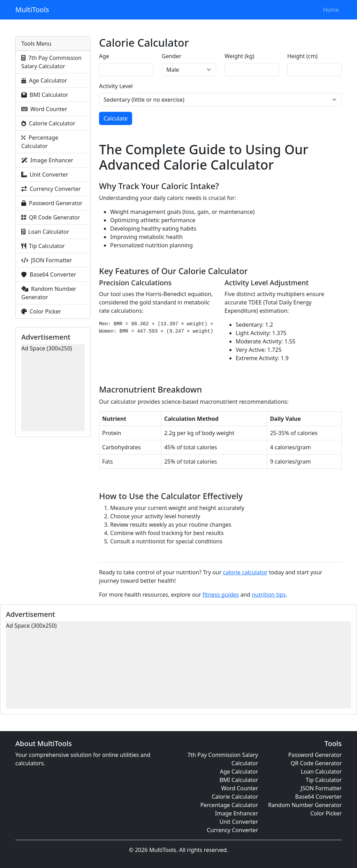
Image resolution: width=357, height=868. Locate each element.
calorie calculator (245, 572)
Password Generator (52, 203)
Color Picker (41, 311)
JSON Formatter (47, 260)
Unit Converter (45, 175)
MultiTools (32, 10)
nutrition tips (269, 595)
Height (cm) (302, 56)
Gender (172, 56)
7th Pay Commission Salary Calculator (51, 62)
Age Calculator (44, 80)
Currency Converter (51, 189)
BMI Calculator (45, 95)
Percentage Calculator (40, 142)
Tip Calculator (43, 246)
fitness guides (221, 595)
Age (104, 56)
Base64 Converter (49, 274)
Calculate (116, 118)
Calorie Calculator (48, 123)
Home (331, 10)
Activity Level (116, 86)
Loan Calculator (45, 232)
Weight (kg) (239, 56)
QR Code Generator (51, 217)
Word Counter (44, 109)
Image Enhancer (47, 160)
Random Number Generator (49, 293)
